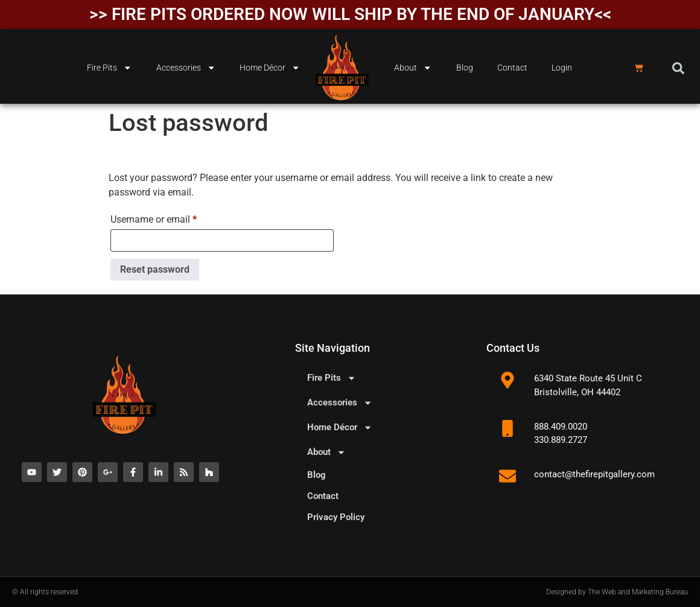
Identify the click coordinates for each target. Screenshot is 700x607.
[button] (678, 68)
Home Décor (270, 68)
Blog (465, 68)
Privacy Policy (336, 517)
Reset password (155, 269)
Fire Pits (109, 68)
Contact (512, 68)
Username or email (172, 218)
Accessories (186, 68)
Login (562, 68)
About (413, 68)
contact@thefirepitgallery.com (594, 474)
